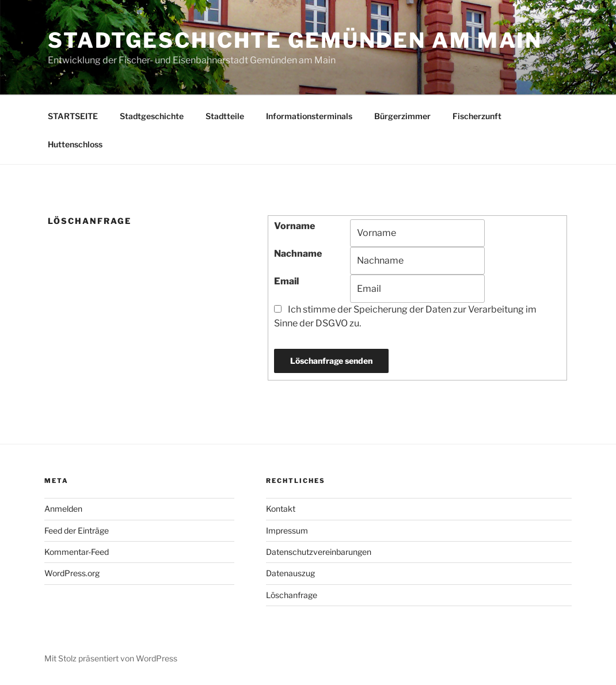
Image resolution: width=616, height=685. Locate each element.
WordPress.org (72, 573)
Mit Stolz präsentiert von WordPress (111, 658)
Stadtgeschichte (152, 116)
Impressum (287, 530)
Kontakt (281, 509)
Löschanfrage (292, 595)
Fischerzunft (477, 116)
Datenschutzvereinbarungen (319, 552)
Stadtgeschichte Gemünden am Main (295, 40)
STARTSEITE (73, 116)
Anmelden (63, 509)
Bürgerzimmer (402, 116)
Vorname (294, 226)
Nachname (298, 254)
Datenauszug (290, 573)
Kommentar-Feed (77, 552)
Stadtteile (225, 116)
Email (286, 281)
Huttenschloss (75, 144)
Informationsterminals (309, 116)
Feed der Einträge (77, 530)
